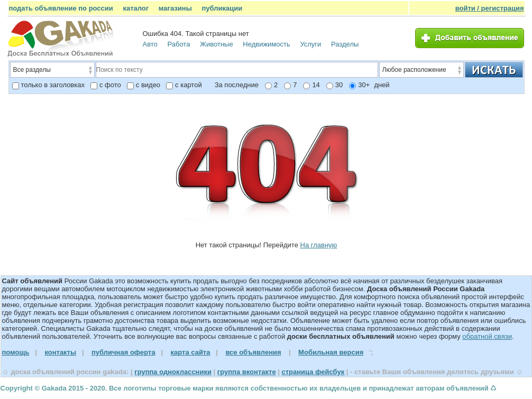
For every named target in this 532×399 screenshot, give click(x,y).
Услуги (310, 44)
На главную (319, 245)
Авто (150, 44)
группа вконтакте (247, 372)
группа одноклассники (173, 372)
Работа (178, 44)
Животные (217, 44)
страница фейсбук (313, 372)
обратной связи (487, 336)
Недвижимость (266, 44)
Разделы (345, 44)
